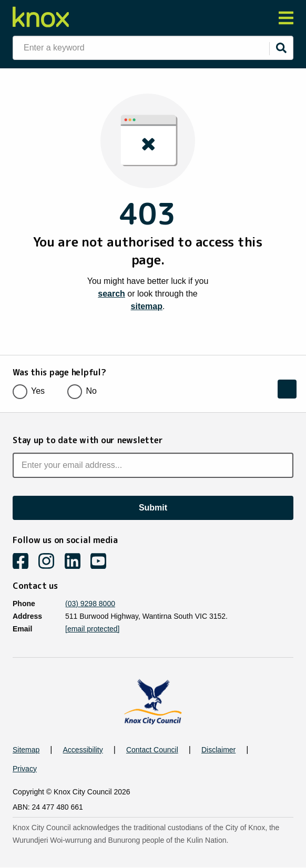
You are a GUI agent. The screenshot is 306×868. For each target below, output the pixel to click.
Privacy (25, 769)
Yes (32, 391)
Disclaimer (218, 750)
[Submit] (281, 48)
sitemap (147, 306)
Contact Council (152, 750)
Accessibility (83, 750)
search (111, 294)
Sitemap (26, 750)
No (85, 391)
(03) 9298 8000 (90, 604)
